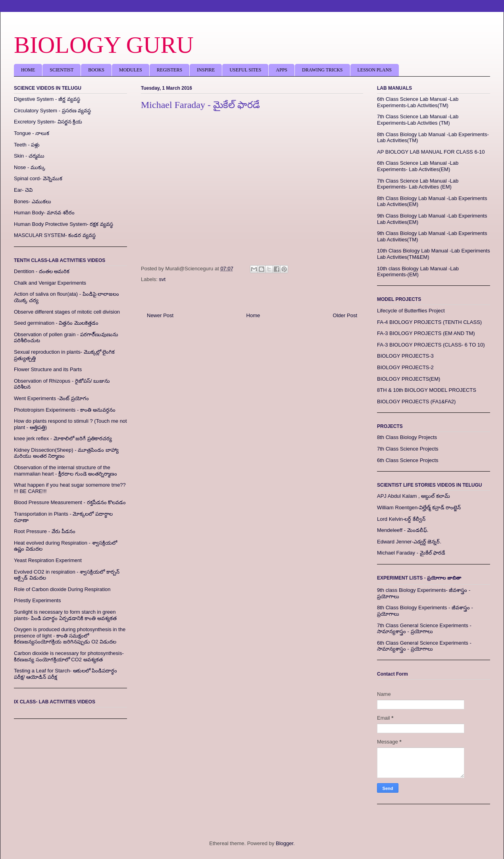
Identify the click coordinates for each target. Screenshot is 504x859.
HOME (28, 70)
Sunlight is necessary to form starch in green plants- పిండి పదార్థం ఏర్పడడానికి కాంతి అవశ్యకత (65, 615)
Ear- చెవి (23, 190)
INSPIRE (206, 70)
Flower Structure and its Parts (48, 369)
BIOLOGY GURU (104, 45)
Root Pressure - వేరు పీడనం (45, 531)
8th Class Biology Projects (407, 437)
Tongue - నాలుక (32, 133)
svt (163, 279)
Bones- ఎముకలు (33, 201)
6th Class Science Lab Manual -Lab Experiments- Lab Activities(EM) (418, 166)
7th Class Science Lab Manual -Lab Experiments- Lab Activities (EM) (418, 184)
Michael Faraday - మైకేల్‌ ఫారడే (411, 553)
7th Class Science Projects (408, 449)
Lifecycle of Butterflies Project (411, 311)
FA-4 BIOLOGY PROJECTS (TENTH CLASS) (429, 322)
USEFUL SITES (245, 70)
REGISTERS (169, 70)
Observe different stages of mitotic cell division (67, 312)
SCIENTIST (62, 70)
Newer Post (160, 315)
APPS (282, 70)
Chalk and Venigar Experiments (50, 283)
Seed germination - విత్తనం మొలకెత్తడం (56, 323)
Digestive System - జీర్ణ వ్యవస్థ (47, 99)
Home (253, 315)
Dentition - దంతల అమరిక (42, 271)
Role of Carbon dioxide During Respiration (62, 589)
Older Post (345, 315)
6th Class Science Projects (408, 460)
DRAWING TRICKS (322, 70)
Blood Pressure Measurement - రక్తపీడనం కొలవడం (70, 502)
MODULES (131, 70)
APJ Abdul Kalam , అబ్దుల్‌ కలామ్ (414, 496)
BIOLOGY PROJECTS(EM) (409, 379)
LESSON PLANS (375, 70)
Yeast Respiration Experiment (48, 560)
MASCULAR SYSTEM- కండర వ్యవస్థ (55, 235)
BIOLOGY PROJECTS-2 (405, 367)
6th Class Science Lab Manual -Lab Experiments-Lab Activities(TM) (418, 102)
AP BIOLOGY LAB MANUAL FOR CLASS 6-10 (431, 152)
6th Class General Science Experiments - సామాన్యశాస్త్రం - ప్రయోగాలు (424, 646)
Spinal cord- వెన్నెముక (38, 178)
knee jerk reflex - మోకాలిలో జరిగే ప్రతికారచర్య (63, 438)
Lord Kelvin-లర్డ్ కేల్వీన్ (401, 519)
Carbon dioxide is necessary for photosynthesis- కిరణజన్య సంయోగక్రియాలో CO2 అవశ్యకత (69, 656)
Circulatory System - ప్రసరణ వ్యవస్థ (52, 111)
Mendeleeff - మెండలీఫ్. (403, 530)
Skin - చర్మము (29, 156)
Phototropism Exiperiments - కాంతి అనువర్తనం (65, 410)
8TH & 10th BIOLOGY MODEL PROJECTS (427, 390)
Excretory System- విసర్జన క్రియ (48, 122)
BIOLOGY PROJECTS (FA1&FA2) (416, 402)
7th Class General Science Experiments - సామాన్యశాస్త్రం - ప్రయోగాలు (424, 629)
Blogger (285, 843)
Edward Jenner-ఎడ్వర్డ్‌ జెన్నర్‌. (409, 542)
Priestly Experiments (37, 600)
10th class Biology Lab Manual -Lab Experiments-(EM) (418, 272)
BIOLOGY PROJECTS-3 (405, 356)
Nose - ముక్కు (30, 167)
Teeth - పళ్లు (27, 145)
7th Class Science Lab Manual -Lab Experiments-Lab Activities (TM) (418, 120)
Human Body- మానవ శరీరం (44, 213)
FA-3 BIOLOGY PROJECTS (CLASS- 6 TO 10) (431, 345)
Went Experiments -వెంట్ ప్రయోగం (51, 398)
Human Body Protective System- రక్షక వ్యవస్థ (63, 224)
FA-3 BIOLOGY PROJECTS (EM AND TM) (426, 333)
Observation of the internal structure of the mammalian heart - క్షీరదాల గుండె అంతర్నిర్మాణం (65, 471)
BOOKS (96, 70)
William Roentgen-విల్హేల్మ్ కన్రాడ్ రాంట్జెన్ (419, 508)
